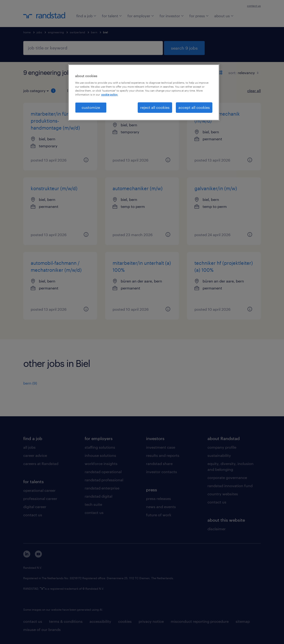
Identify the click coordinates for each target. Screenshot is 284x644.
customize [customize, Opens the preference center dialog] (91, 107)
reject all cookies (155, 107)
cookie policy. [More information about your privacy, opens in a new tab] (110, 95)
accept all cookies (194, 107)
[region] (144, 92)
